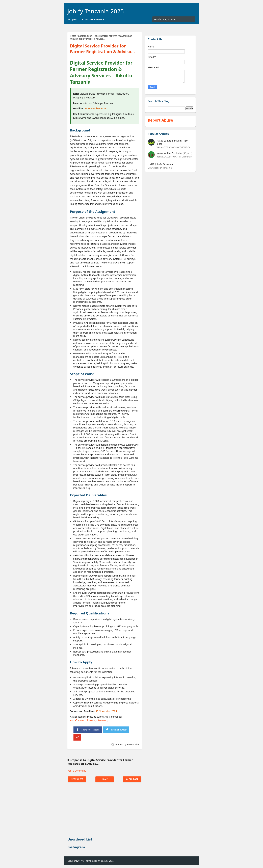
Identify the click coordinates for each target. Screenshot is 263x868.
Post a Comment (77, 771)
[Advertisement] (105, 810)
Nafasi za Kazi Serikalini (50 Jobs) (174, 153)
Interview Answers (92, 19)
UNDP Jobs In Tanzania (160, 164)
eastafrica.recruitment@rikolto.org (89, 720)
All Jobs (73, 19)
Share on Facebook (88, 729)
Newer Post (78, 779)
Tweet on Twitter (116, 729)
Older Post (131, 779)
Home (105, 779)
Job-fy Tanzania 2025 (96, 11)
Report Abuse (160, 120)
